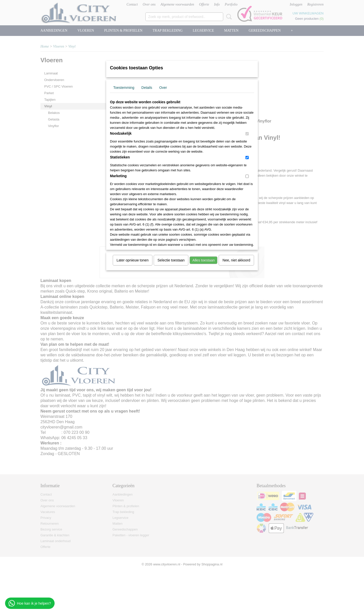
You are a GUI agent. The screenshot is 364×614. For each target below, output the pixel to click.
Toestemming (124, 88)
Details (147, 88)
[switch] (247, 134)
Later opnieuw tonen (133, 260)
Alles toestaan (203, 260)
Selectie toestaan (171, 260)
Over (163, 88)
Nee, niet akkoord (236, 260)
